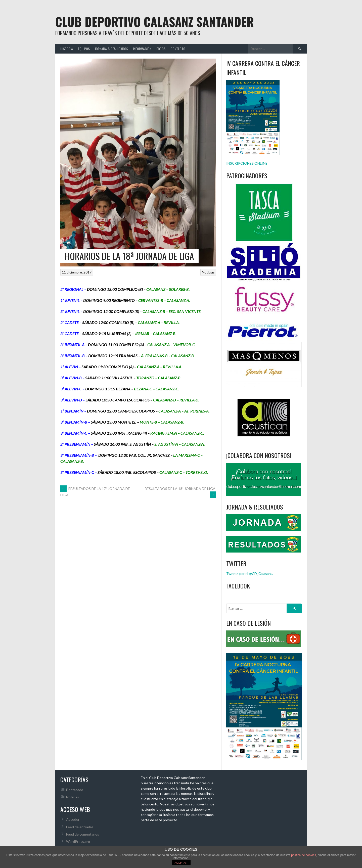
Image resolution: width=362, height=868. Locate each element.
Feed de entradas (80, 827)
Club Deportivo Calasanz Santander (155, 21)
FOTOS (161, 49)
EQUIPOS (84, 49)
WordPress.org (78, 841)
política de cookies (304, 855)
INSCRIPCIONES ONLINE (247, 163)
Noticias (208, 272)
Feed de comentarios (83, 834)
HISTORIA (67, 49)
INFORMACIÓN (142, 49)
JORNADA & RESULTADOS (111, 49)
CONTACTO (178, 49)
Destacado (75, 790)
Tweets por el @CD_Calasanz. (250, 574)
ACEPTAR (181, 863)
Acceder (73, 819)
